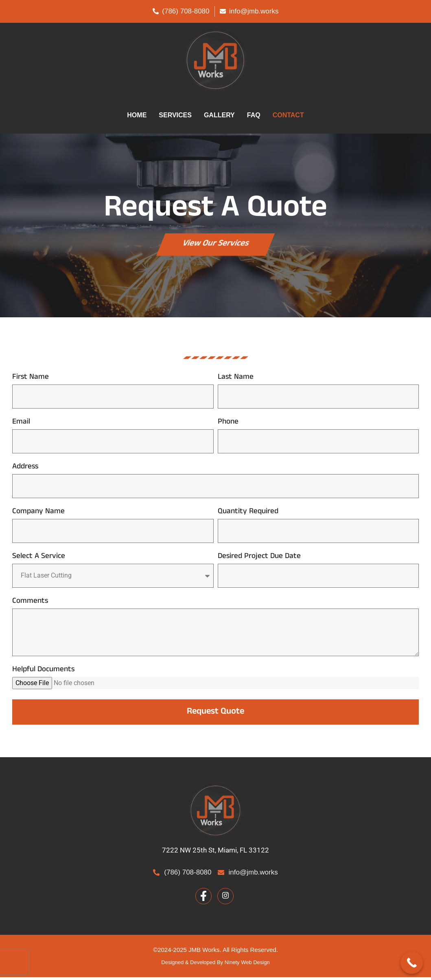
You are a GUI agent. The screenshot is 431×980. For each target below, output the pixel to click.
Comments (30, 605)
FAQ (254, 115)
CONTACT (288, 115)
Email (21, 426)
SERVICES (175, 115)
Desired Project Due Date (259, 561)
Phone (228, 426)
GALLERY (219, 115)
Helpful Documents (43, 674)
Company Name (38, 516)
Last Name (236, 381)
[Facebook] (203, 899)
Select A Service (39, 561)
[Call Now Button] (412, 963)
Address (25, 471)
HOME (137, 115)
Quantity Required (248, 516)
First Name (31, 381)
